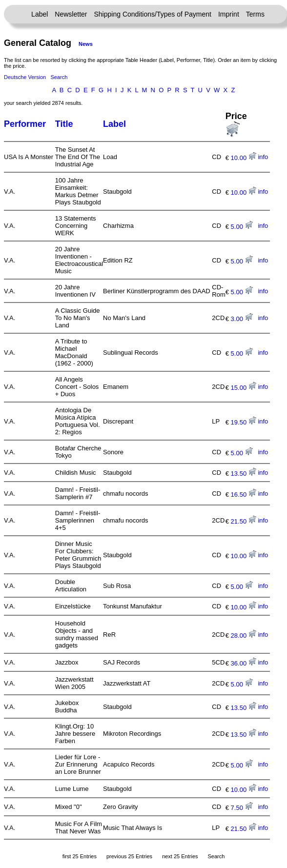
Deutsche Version (25, 77)
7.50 (242, 808)
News (86, 44)
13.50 (244, 474)
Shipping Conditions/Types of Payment (153, 14)
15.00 (244, 388)
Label (40, 14)
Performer (25, 124)
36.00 (244, 663)
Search (59, 77)
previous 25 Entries (129, 856)
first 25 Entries (80, 856)
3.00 (242, 319)
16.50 (244, 495)
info (263, 157)
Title (64, 124)
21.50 (244, 521)
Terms (255, 14)
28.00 (244, 636)
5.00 (242, 227)
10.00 (244, 158)
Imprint (229, 14)
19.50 (244, 422)
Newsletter (71, 14)
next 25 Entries (180, 856)
